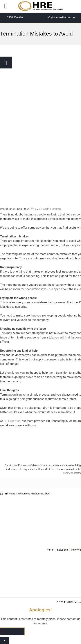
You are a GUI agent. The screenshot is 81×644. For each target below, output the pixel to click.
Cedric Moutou (52, 209)
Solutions (62, 550)
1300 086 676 (15, 17)
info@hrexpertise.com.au (61, 17)
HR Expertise (12, 421)
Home (50, 550)
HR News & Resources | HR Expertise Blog (27, 494)
